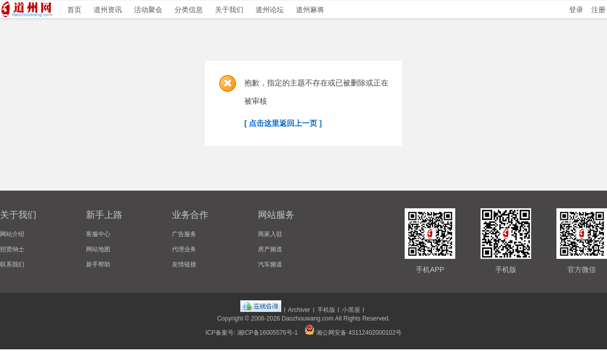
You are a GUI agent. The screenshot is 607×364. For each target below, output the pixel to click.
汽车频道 (270, 264)
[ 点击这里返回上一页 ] (283, 123)
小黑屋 (351, 310)
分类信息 (189, 10)
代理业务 (184, 249)
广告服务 (184, 234)
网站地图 (98, 249)
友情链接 (184, 264)
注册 (598, 10)
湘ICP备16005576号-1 (268, 333)
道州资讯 (108, 10)
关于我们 (229, 10)
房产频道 (270, 249)
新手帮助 (98, 264)
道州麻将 (310, 10)
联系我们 (12, 264)
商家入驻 (270, 234)
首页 (74, 10)
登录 (576, 10)
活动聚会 (148, 10)
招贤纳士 (12, 249)
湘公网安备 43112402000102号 (353, 333)
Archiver (299, 310)
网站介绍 (12, 234)
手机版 (326, 310)
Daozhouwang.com (308, 318)
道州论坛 (270, 10)
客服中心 (98, 234)
